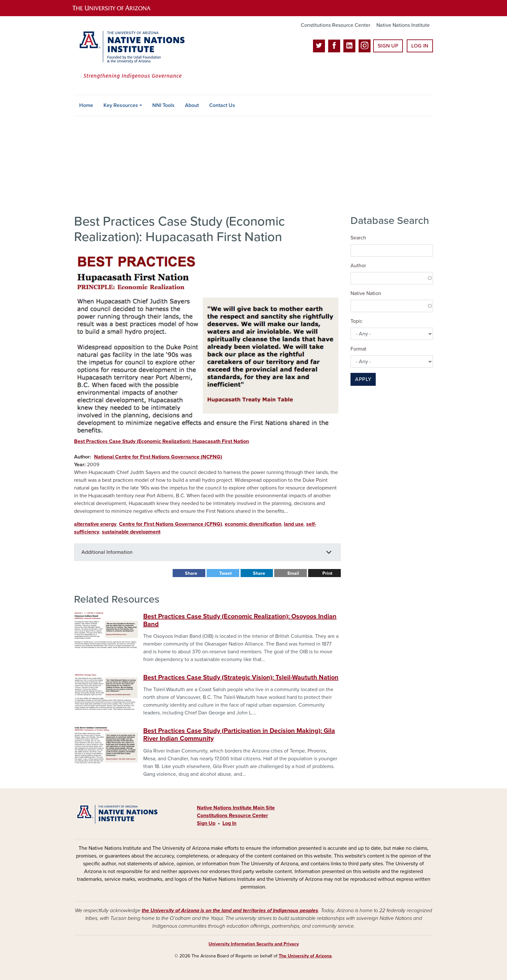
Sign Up (388, 46)
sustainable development (131, 532)
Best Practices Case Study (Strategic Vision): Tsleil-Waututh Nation (241, 678)
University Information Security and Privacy (254, 944)
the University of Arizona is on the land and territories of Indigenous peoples (230, 911)
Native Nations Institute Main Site (236, 808)
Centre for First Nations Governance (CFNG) (171, 524)
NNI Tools (163, 105)
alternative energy (95, 524)
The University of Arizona (305, 956)
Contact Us (222, 105)
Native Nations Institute (403, 25)
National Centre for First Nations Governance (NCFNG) (158, 457)
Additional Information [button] (107, 552)
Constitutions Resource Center (335, 25)
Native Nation (366, 293)
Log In (420, 46)
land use (294, 524)
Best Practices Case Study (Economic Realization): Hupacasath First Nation (162, 441)
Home (86, 105)
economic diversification (253, 524)
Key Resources (121, 105)
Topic (356, 321)
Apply (363, 379)
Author (358, 266)
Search (358, 238)
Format (358, 349)
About (192, 105)
